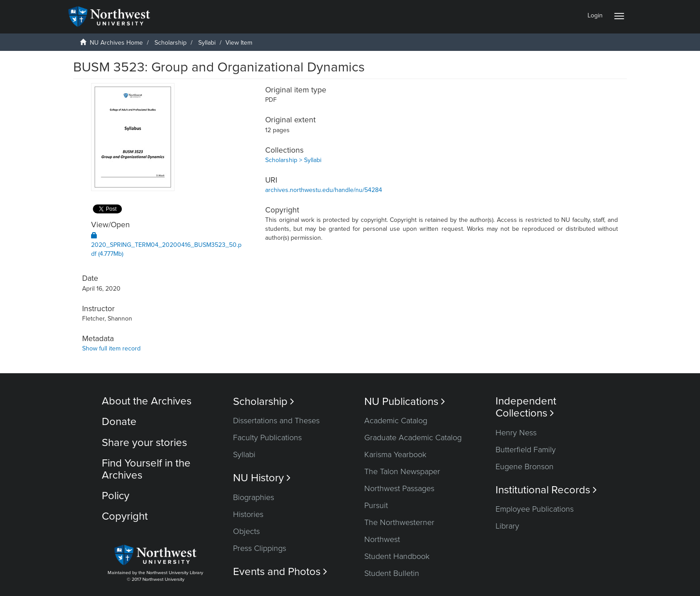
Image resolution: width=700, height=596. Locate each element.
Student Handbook (397, 556)
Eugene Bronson (525, 467)
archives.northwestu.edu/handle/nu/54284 (324, 190)
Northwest (382, 539)
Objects (246, 531)
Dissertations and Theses (276, 421)
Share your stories (144, 443)
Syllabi (207, 43)
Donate (119, 422)
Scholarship (171, 43)
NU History (262, 478)
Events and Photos (280, 572)
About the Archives (147, 401)
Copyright (125, 516)
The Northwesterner (399, 522)
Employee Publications (535, 509)
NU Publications (405, 402)
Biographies (254, 497)
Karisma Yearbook (395, 454)
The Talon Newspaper (402, 471)
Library (507, 526)
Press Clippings (260, 548)
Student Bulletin (392, 573)
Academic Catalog (396, 421)
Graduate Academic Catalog (413, 438)
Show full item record (111, 348)
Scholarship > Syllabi (293, 160)
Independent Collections (526, 407)
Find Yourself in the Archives (146, 469)
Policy (116, 496)
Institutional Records (546, 490)
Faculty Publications (267, 438)
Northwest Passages (399, 488)
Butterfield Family (526, 450)
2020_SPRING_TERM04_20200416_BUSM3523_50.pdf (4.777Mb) (166, 245)
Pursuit (376, 505)
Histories (248, 514)
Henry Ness (516, 433)
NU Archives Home (116, 43)
